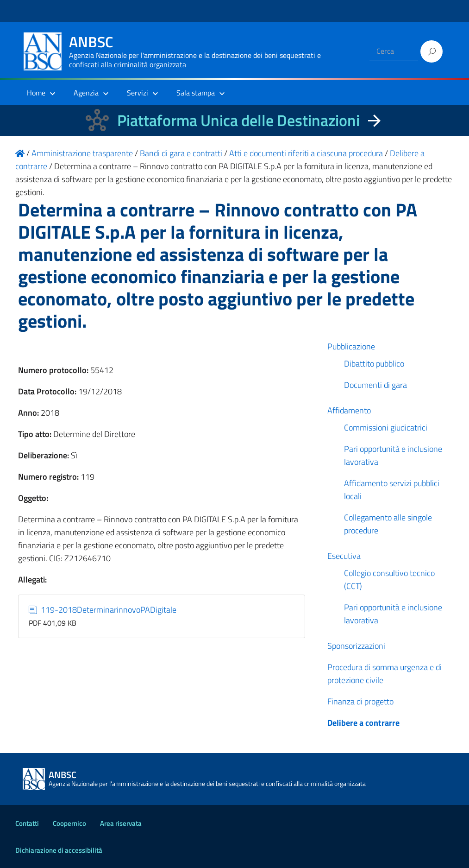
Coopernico (69, 823)
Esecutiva (344, 556)
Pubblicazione (351, 346)
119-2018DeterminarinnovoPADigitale (103, 610)
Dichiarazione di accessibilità (59, 850)
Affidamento (349, 410)
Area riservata (121, 823)
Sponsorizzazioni (356, 646)
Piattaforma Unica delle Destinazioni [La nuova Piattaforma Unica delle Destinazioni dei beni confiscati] (238, 120)
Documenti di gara (375, 385)
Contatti (27, 823)
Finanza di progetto (360, 701)
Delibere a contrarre (363, 723)
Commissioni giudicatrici (386, 428)
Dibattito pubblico (374, 364)
